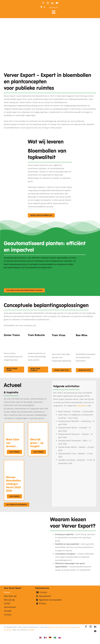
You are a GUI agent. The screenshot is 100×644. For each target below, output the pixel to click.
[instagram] (48, 3)
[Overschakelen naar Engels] (40, 638)
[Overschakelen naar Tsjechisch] (60, 638)
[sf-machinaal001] (15, 272)
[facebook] (43, 3)
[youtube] (57, 3)
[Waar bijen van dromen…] (14, 424)
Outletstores (82, 406)
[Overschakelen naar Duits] (50, 638)
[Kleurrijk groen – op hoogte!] (38, 424)
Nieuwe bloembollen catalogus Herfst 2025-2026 (14, 484)
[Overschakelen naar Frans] (45, 638)
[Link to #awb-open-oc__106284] (73, 12)
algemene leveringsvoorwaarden (60, 627)
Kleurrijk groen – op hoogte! (37, 443)
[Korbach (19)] (62, 339)
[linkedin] (52, 3)
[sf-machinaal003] (66, 272)
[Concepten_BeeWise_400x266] (86, 339)
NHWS (32, 630)
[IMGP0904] (38, 339)
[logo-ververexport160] (9, 13)
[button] (44, 7)
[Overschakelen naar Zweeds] (55, 638)
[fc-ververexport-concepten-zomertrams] (14, 339)
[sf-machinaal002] (40, 272)
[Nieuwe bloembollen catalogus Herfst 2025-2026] (14, 462)
